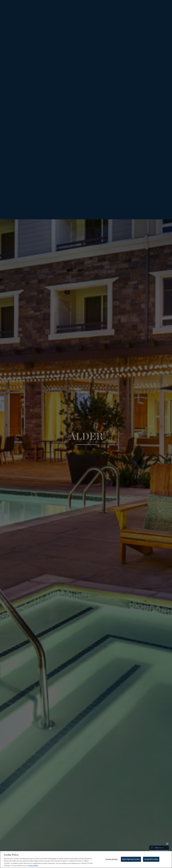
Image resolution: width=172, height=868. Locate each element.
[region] (86, 859)
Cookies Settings (111, 859)
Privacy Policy (33, 865)
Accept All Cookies (151, 859)
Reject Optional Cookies (131, 859)
